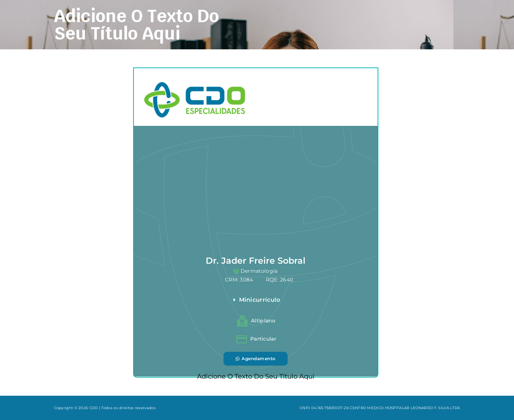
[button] (301, 300)
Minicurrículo (260, 300)
